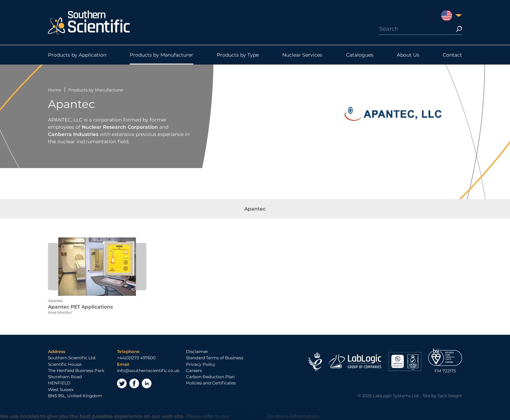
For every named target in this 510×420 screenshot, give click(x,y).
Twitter (122, 383)
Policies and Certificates (211, 383)
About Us (408, 55)
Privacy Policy (201, 364)
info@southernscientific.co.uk (148, 370)
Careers (194, 370)
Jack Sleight (450, 396)
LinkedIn (147, 383)
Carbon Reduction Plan (210, 377)
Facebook (134, 383)
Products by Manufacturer (161, 55)
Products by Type (238, 55)
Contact (452, 55)
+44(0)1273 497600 (136, 358)
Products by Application (77, 55)
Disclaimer (197, 351)
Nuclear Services (302, 55)
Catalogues (360, 55)
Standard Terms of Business (215, 358)
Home (55, 90)
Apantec (255, 209)
